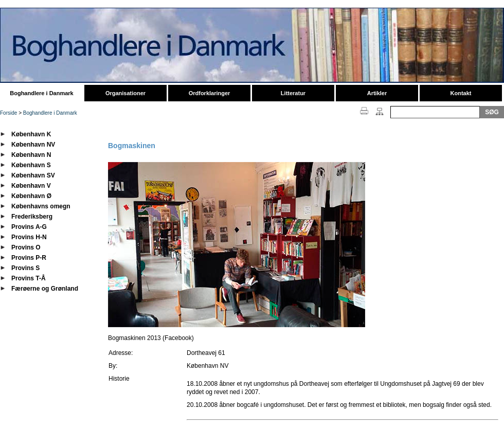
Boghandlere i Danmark (41, 93)
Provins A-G (29, 227)
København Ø (31, 196)
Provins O (26, 247)
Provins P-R (29, 258)
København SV (33, 175)
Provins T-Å (29, 278)
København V (31, 186)
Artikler (377, 93)
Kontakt (461, 93)
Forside (8, 113)
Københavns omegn (41, 206)
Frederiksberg (32, 217)
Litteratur (293, 93)
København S (31, 165)
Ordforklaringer (210, 93)
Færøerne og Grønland (45, 289)
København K (31, 134)
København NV (33, 145)
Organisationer (125, 93)
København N (31, 155)
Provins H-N (29, 237)
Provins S (25, 268)
